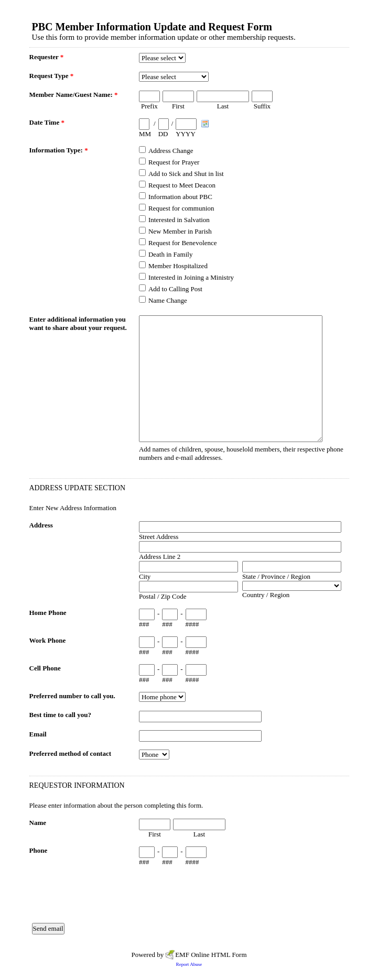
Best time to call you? (60, 715)
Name (38, 823)
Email (38, 734)
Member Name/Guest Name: (74, 95)
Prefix (149, 106)
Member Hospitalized (178, 266)
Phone (39, 850)
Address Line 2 (160, 557)
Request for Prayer (174, 162)
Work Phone (48, 640)
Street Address (159, 537)
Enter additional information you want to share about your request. (78, 323)
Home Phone (48, 613)
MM (145, 134)
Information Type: (59, 150)
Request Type (52, 76)
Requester (47, 57)
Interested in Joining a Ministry (191, 277)
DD (163, 134)
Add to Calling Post (175, 289)
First (178, 106)
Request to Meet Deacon (182, 185)
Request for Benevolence (183, 243)
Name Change (168, 300)
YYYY (186, 134)
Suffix (262, 106)
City (145, 576)
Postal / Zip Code (163, 596)
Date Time (47, 122)
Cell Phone (45, 668)
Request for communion (181, 208)
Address (41, 525)
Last (223, 106)
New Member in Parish (180, 231)
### (144, 624)
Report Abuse (189, 964)
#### (192, 624)
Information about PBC (180, 197)
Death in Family (171, 254)
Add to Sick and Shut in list (186, 174)
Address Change (171, 151)
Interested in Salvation (179, 220)
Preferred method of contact (71, 753)
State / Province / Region (276, 576)
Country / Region (266, 595)
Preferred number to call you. (72, 696)
